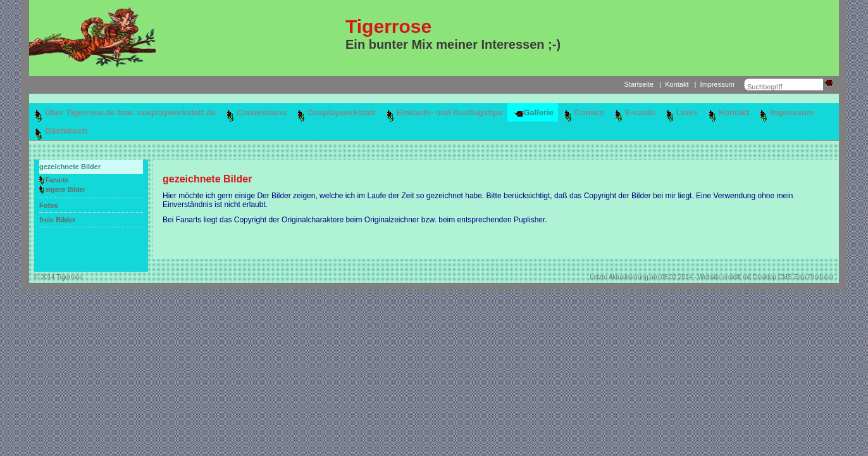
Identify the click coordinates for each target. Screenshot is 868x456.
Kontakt (677, 84)
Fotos (49, 205)
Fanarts (57, 180)
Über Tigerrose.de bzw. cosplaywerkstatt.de (130, 112)
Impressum (717, 84)
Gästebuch (66, 131)
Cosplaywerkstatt (342, 112)
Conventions (262, 112)
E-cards (640, 112)
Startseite (639, 84)
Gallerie (538, 112)
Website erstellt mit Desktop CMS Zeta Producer (766, 277)
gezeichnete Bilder (70, 167)
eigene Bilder (65, 190)
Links (687, 112)
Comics (589, 112)
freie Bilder (57, 220)
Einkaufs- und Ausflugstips (450, 112)
